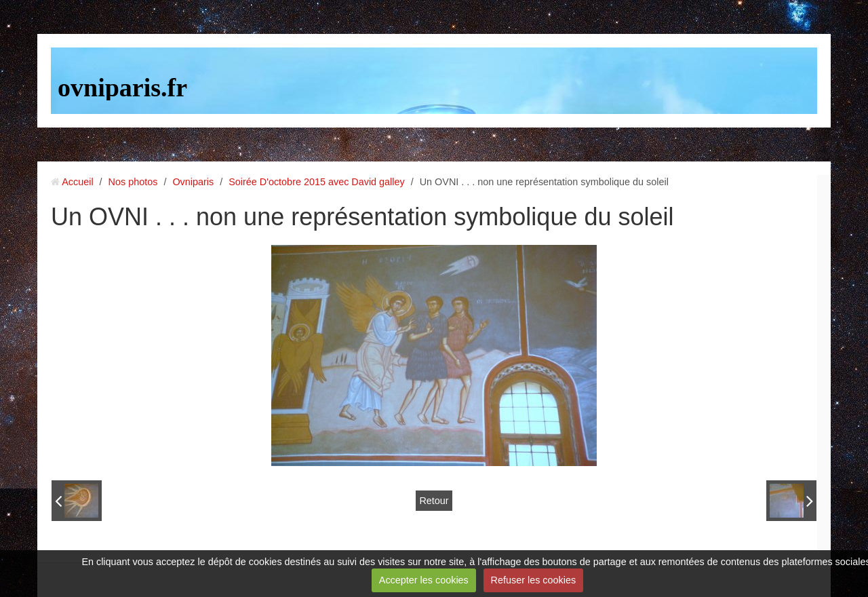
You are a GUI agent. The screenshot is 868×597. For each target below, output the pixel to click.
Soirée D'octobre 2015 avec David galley (317, 182)
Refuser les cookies (534, 580)
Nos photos (133, 182)
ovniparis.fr (122, 88)
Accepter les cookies (424, 580)
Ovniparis (193, 182)
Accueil (77, 182)
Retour (434, 501)
